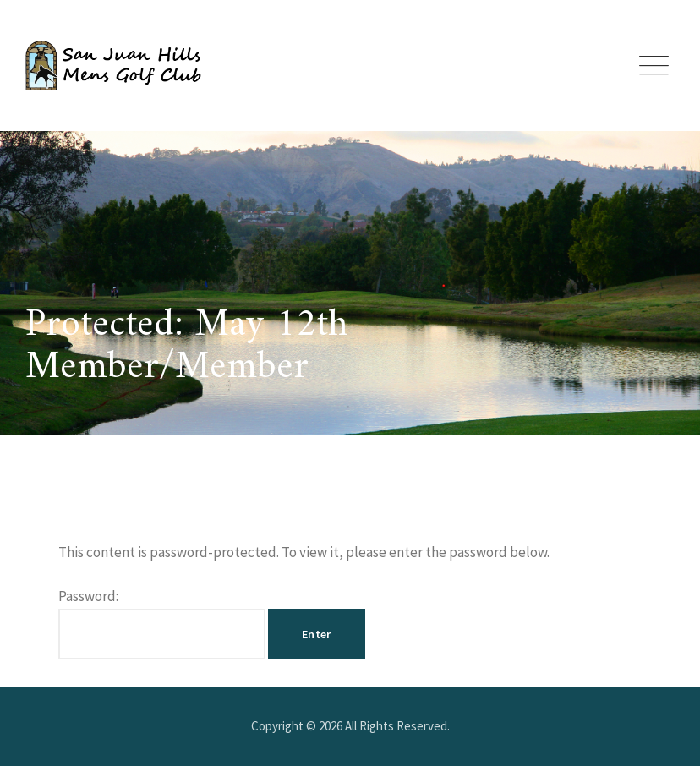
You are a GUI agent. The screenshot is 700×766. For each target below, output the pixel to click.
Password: (162, 623)
